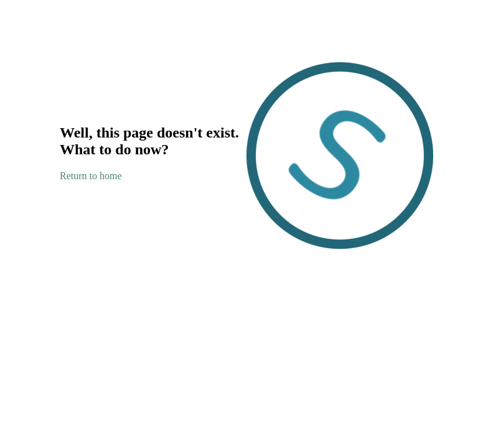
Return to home (91, 176)
